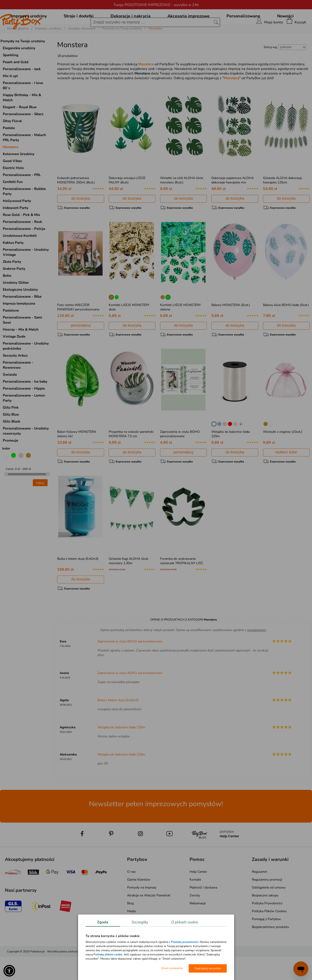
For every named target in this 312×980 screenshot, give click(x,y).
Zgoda (103, 922)
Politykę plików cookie (108, 954)
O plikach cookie (185, 922)
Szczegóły (140, 922)
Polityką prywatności (185, 942)
